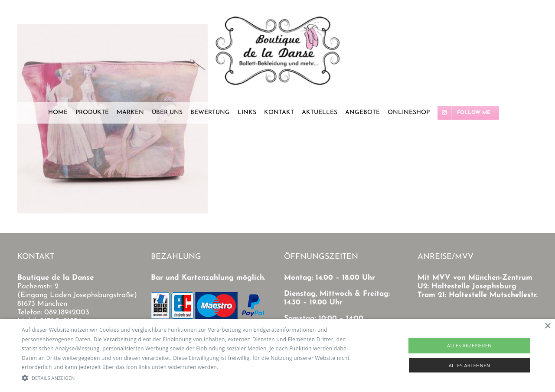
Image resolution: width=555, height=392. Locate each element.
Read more (234, 367)
